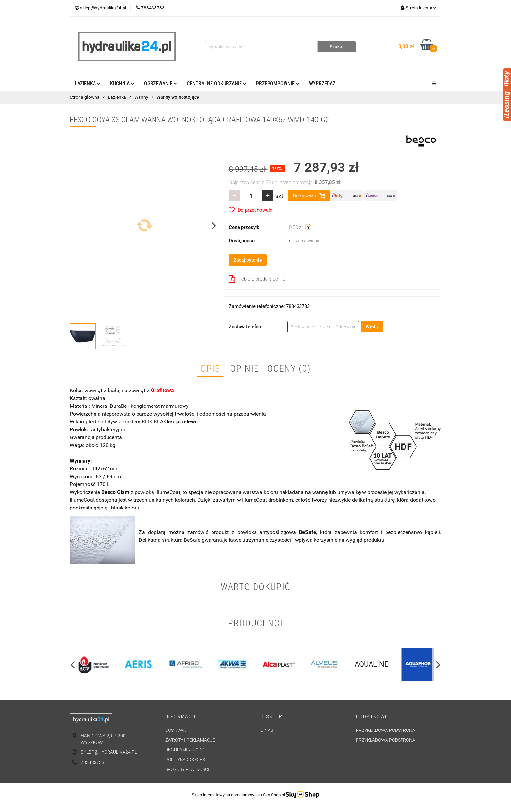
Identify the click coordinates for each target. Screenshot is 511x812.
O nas (267, 730)
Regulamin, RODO (185, 750)
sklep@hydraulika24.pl (109, 752)
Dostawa (176, 730)
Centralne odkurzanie (217, 84)
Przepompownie (278, 84)
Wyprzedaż (322, 84)
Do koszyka (309, 196)
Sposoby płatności (187, 769)
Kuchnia (122, 84)
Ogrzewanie (161, 84)
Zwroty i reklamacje (190, 740)
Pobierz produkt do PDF (259, 279)
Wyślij (372, 327)
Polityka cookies (185, 760)
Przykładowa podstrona (386, 730)
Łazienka (88, 84)
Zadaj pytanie (248, 260)
